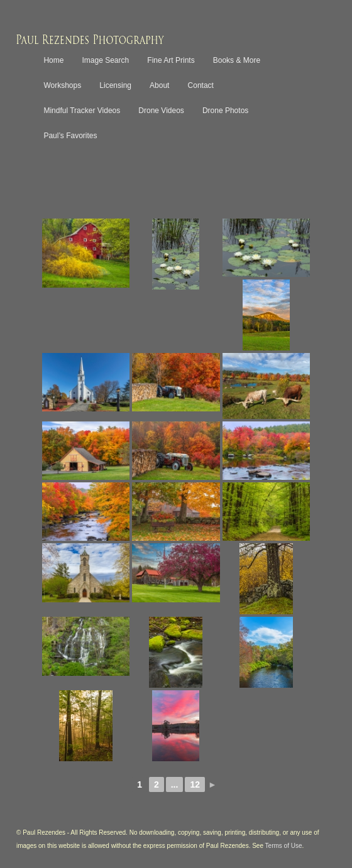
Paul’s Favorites (70, 136)
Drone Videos (161, 111)
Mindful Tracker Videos (82, 111)
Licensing (115, 85)
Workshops (62, 85)
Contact (201, 85)
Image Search (106, 60)
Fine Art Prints (171, 60)
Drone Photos (225, 111)
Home (53, 60)
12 (195, 784)
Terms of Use (284, 846)
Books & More (237, 60)
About (159, 85)
